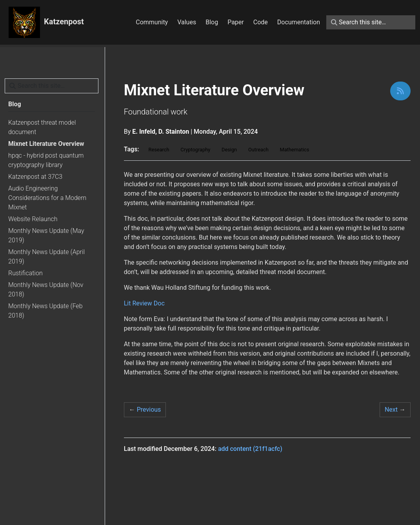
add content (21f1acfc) (250, 449)
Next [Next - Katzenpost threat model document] (395, 410)
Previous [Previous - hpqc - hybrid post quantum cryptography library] (145, 410)
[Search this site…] (371, 22)
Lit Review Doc (144, 303)
